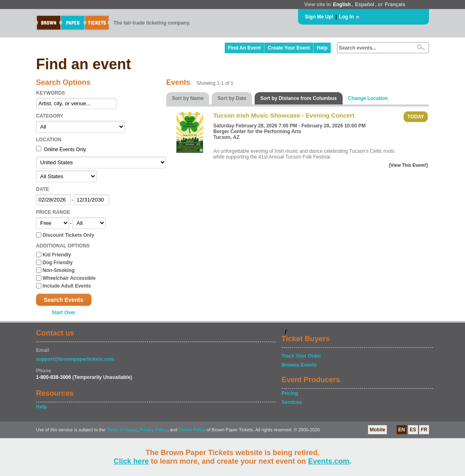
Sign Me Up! (319, 17)
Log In (346, 17)
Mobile (377, 430)
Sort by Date (232, 98)
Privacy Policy (153, 430)
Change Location (368, 98)
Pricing (290, 393)
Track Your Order (301, 356)
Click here (131, 461)
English (342, 5)
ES (413, 430)
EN (402, 430)
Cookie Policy (192, 430)
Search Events (64, 300)
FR (424, 430)
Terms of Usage (122, 430)
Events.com (329, 461)
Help (322, 48)
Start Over (63, 313)
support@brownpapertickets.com (75, 359)
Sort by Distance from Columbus (299, 98)
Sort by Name (188, 98)
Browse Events (299, 365)
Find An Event (244, 48)
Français (395, 5)
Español (365, 5)
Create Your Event (289, 48)
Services (292, 402)
